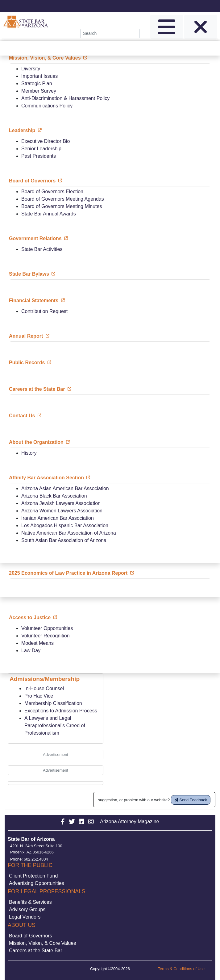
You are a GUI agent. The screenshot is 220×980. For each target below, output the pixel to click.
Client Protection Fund (33, 876)
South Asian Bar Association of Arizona (64, 540)
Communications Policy (47, 106)
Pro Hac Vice (39, 696)
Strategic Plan (37, 83)
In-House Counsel (44, 688)
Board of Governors (31, 936)
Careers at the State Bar (36, 951)
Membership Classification (53, 703)
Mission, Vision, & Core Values (42, 943)
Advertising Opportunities (37, 883)
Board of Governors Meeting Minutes (62, 206)
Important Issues (39, 76)
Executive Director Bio (46, 141)
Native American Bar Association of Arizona (69, 533)
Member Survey (39, 91)
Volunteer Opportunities (47, 628)
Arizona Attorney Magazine (129, 822)
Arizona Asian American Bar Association (65, 488)
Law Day (31, 651)
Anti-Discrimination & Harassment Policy (65, 98)
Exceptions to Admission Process (61, 711)
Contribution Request (44, 311)
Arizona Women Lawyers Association (62, 511)
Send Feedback (191, 800)
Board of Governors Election (52, 192)
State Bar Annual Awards (49, 214)
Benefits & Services (30, 902)
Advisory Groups (27, 909)
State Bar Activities (42, 249)
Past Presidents (39, 156)
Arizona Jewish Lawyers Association (61, 503)
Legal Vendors (25, 917)
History (29, 453)
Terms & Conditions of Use (181, 969)
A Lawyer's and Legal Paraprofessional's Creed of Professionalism (55, 726)
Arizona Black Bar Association (54, 496)
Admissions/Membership (45, 679)
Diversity (31, 69)
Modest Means (37, 643)
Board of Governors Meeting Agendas (63, 199)
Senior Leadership (41, 149)
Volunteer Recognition (46, 636)
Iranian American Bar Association (58, 518)
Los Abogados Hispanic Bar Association (65, 525)
